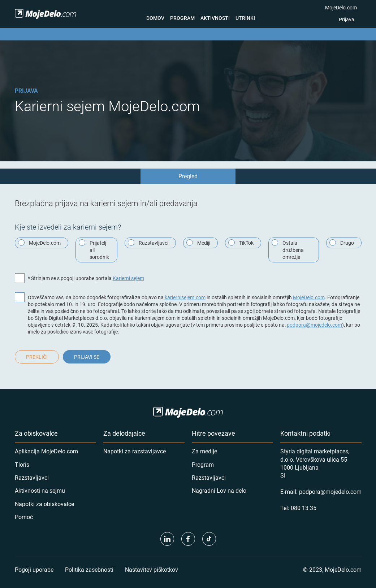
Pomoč (24, 517)
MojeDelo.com (341, 7)
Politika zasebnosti (89, 569)
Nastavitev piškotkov (152, 569)
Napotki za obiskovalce (44, 504)
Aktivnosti (215, 18)
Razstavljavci (32, 477)
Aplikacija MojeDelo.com (46, 451)
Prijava (347, 19)
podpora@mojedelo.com (314, 325)
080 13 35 (304, 508)
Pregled (188, 176)
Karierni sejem (128, 278)
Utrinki (245, 18)
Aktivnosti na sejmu (40, 490)
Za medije (204, 451)
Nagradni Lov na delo (219, 490)
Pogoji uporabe (34, 569)
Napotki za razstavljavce (135, 451)
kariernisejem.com (185, 297)
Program (182, 18)
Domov (155, 18)
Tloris (22, 464)
